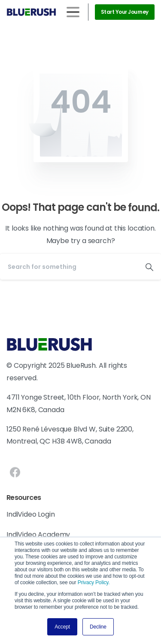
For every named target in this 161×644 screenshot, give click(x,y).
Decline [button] (98, 627)
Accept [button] (62, 627)
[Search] (69, 267)
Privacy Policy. (94, 582)
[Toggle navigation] (73, 12)
